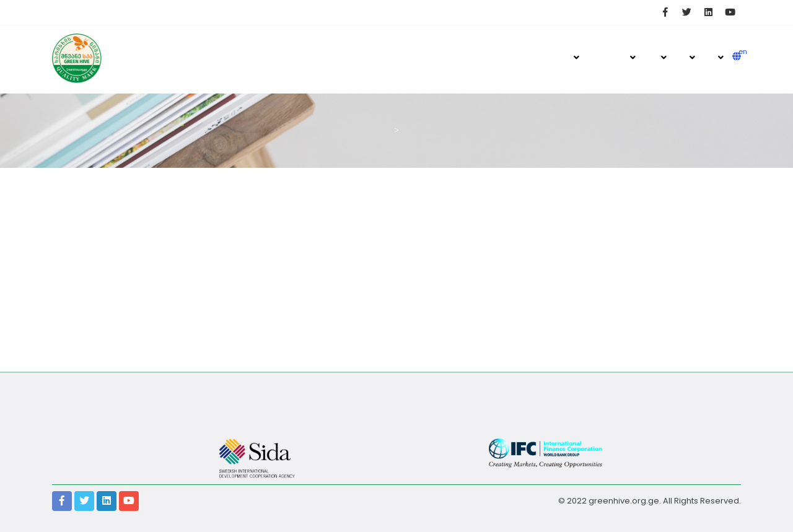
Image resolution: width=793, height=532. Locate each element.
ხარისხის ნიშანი (630, 57)
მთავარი (575, 57)
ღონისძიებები (690, 57)
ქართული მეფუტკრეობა (661, 57)
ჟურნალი (598, 57)
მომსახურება (719, 57)
